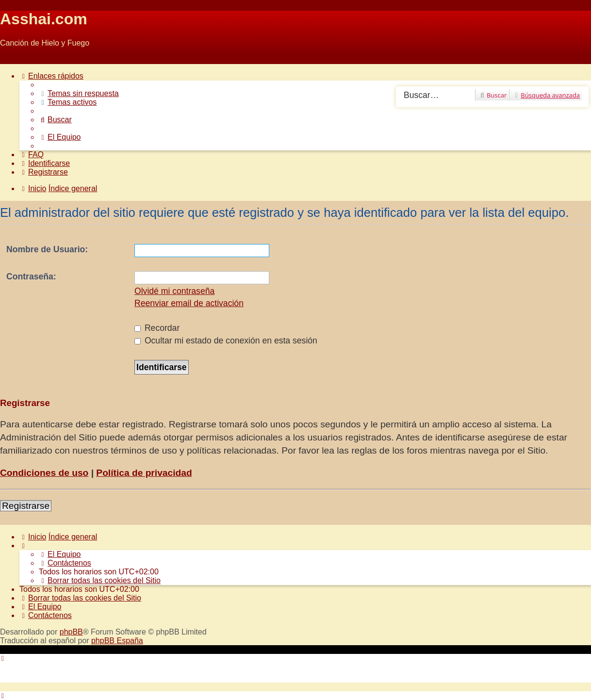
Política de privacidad (144, 473)
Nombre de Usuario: (47, 249)
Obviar (11, 59)
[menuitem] (79, 93)
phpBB (71, 632)
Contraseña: (31, 277)
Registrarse (26, 506)
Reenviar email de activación (189, 303)
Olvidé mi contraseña (174, 291)
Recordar (157, 328)
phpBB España (117, 641)
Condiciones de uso (44, 473)
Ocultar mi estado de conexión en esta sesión (226, 341)
